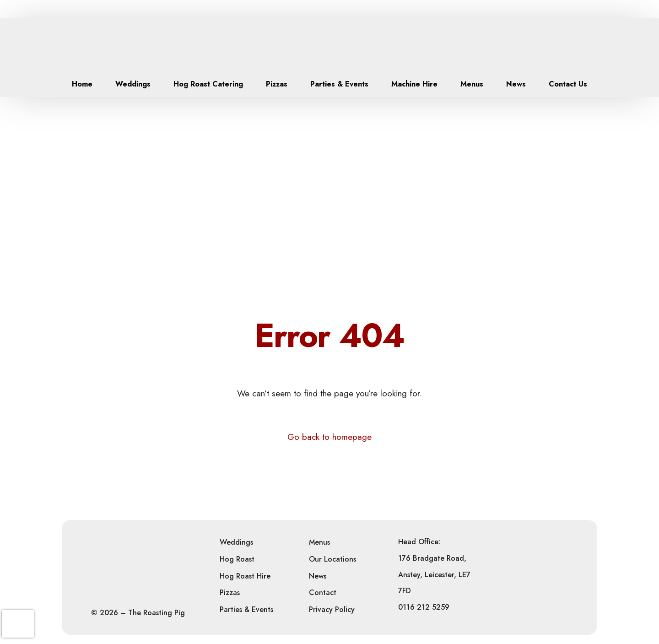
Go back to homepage (329, 437)
